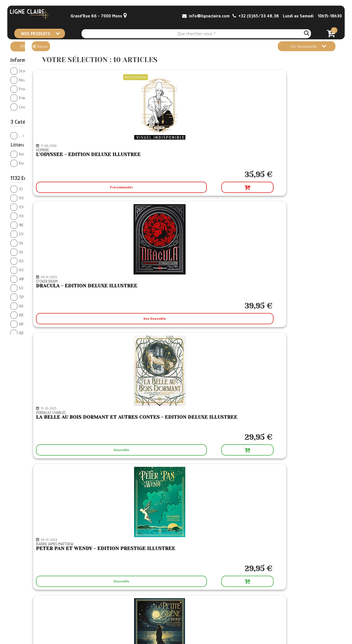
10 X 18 (27, 189)
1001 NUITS (31, 207)
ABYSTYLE (28, 333)
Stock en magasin (29, 71)
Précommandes (27, 98)
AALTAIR (25, 306)
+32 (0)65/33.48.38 (256, 16)
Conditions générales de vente (145, 616)
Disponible (284, 187)
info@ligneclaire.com (206, 16)
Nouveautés (24, 80)
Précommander (120, 187)
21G (22, 234)
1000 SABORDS (32, 198)
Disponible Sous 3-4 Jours (284, 450)
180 (22, 225)
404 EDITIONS (32, 270)
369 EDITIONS (31, 252)
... (19, 135)
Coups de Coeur (28, 107)
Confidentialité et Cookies (142, 633)
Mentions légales (136, 627)
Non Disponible (212, 187)
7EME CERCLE (28, 297)
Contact (17, 616)
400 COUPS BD (31, 261)
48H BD (26, 279)
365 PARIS (29, 243)
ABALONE (26, 315)
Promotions (24, 89)
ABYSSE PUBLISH (33, 324)
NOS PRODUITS (40, 33)
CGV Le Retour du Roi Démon (145, 622)
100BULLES (28, 216)
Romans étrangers (33, 163)
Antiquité (25, 154)
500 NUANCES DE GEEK (38, 288)
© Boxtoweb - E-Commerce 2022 (315, 632)
